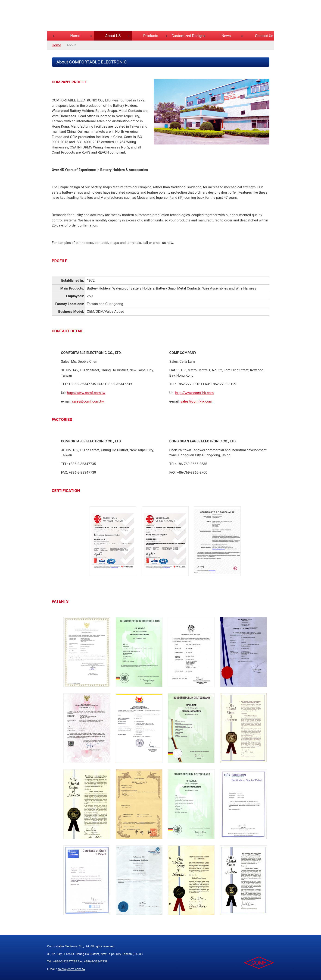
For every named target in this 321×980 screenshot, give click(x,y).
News (226, 36)
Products (151, 36)
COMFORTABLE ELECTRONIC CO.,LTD (105, 16)
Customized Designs (188, 36)
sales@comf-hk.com (196, 401)
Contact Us (264, 36)
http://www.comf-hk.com (194, 393)
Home (75, 36)
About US (113, 36)
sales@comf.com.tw (88, 401)
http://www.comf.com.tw (86, 393)
